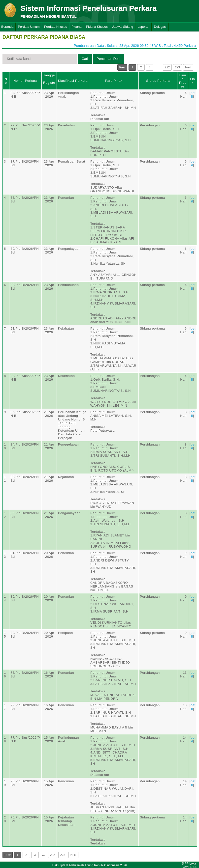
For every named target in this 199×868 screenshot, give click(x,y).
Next (188, 67)
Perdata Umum (29, 27)
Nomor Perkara (25, 81)
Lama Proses (183, 81)
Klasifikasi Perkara (73, 81)
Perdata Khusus (56, 27)
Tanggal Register (49, 81)
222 (167, 67)
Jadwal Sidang (123, 27)
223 (177, 67)
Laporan (144, 27)
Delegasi (160, 27)
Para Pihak (114, 81)
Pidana (76, 27)
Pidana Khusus (97, 27)
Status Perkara (158, 81)
